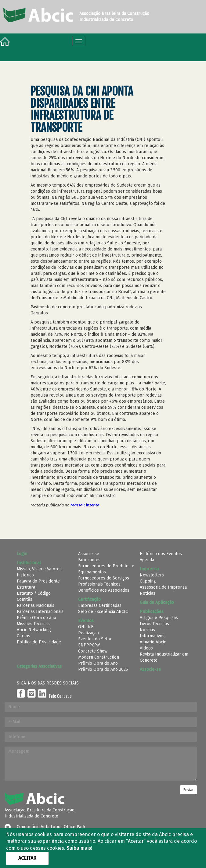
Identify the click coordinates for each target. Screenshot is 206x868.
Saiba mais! (79, 848)
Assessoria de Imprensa (163, 587)
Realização (89, 633)
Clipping (148, 581)
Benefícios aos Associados (104, 590)
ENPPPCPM (89, 645)
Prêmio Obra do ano (36, 618)
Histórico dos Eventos (161, 554)
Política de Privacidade (39, 642)
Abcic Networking (34, 630)
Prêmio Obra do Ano (98, 663)
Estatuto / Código (34, 593)
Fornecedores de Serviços (104, 578)
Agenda (147, 560)
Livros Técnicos (154, 624)
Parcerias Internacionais (40, 612)
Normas (147, 630)
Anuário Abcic (153, 642)
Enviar (188, 790)
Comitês (25, 599)
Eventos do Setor (95, 639)
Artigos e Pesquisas (159, 618)
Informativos (152, 636)
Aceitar (27, 858)
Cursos (23, 636)
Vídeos (146, 648)
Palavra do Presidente (38, 581)
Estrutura (26, 587)
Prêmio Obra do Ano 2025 (103, 669)
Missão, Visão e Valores (39, 569)
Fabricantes (89, 560)
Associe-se (89, 554)
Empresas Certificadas (100, 605)
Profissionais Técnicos (99, 584)
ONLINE (86, 627)
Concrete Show (93, 651)
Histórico (25, 575)
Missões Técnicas (33, 624)
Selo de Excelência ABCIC (103, 612)
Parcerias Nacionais (36, 605)
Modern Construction (99, 657)
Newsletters (152, 575)
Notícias (148, 593)
